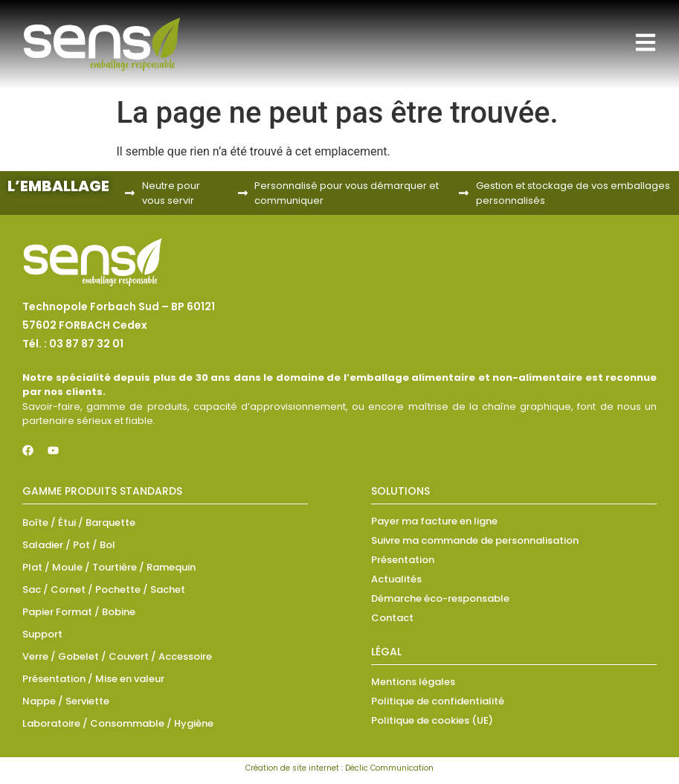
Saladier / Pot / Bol (69, 545)
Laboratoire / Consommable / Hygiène (118, 723)
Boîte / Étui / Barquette (79, 523)
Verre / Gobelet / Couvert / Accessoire (117, 656)
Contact (392, 618)
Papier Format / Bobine (79, 612)
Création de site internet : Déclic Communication (339, 768)
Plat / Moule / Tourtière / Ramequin (109, 567)
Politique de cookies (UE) (432, 720)
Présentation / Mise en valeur (93, 679)
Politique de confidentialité (438, 701)
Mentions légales (413, 682)
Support (42, 634)
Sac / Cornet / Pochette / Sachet (104, 589)
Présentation (403, 560)
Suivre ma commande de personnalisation (475, 540)
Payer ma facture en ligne (434, 521)
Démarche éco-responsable (440, 598)
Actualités (396, 579)
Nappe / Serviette (66, 701)
